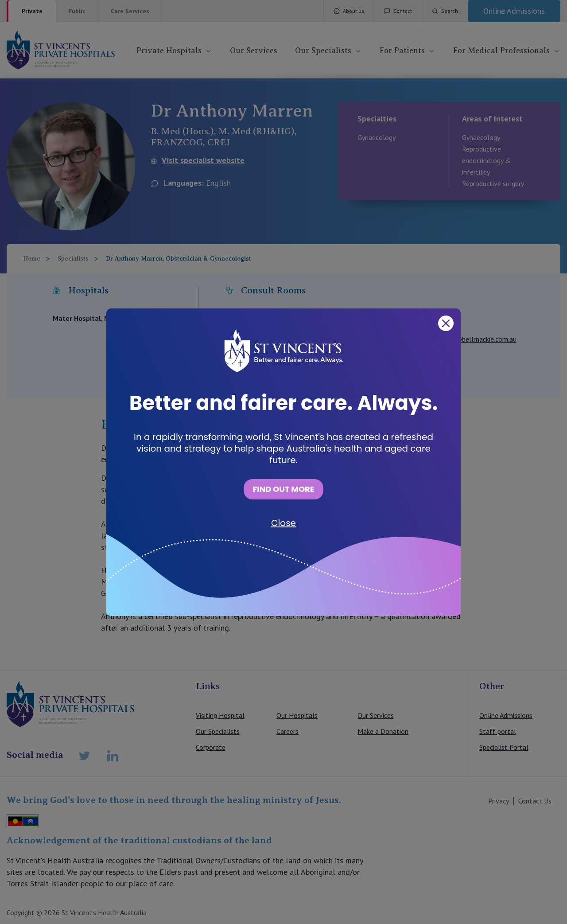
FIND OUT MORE (283, 489)
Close (283, 523)
